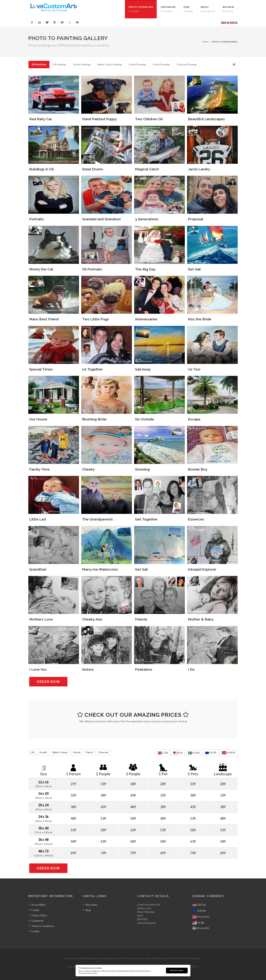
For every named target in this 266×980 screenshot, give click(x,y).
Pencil (89, 752)
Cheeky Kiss (92, 619)
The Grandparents (97, 519)
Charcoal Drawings (187, 64)
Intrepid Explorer (202, 569)
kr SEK (194, 753)
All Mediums (39, 64)
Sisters (88, 669)
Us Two (194, 369)
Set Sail (194, 269)
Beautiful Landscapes (206, 119)
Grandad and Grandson (101, 219)
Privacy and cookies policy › (88, 973)
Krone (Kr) (201, 917)
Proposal (196, 219)
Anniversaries (146, 319)
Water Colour (60, 752)
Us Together (92, 369)
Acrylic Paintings (82, 64)
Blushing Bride (94, 419)
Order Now (52, 682)
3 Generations (147, 219)
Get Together (146, 519)
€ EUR (211, 753)
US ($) (198, 923)
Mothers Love (41, 619)
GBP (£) (199, 905)
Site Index (91, 905)
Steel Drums (93, 169)
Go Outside (144, 419)
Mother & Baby (201, 619)
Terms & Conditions (43, 926)
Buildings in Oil (42, 169)
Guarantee (37, 921)
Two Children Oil (149, 119)
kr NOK (229, 753)
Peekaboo (144, 669)
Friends (141, 619)
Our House (38, 419)
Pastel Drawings (138, 64)
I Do (191, 669)
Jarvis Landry (199, 169)
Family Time (39, 469)
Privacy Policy (39, 915)
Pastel (77, 752)
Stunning (142, 469)
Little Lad (37, 519)
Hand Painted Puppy (99, 119)
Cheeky (88, 469)
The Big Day (145, 269)
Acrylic (43, 752)
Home (206, 42)
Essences (196, 519)
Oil (32, 752)
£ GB (163, 753)
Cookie (35, 910)
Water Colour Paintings (110, 64)
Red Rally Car (41, 119)
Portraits (37, 219)
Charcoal (103, 752)
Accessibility (38, 905)
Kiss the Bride (200, 319)
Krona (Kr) (201, 928)
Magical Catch (147, 169)
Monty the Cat (41, 269)
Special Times (41, 369)
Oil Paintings (60, 64)
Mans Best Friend (44, 319)
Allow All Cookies (177, 970)
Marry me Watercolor (100, 569)
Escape (194, 419)
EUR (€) (199, 911)
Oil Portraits (92, 269)
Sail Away (143, 369)
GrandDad (38, 569)
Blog (88, 910)
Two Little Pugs (96, 319)
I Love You (38, 669)
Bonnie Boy (198, 469)
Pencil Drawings (161, 64)
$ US (178, 753)
